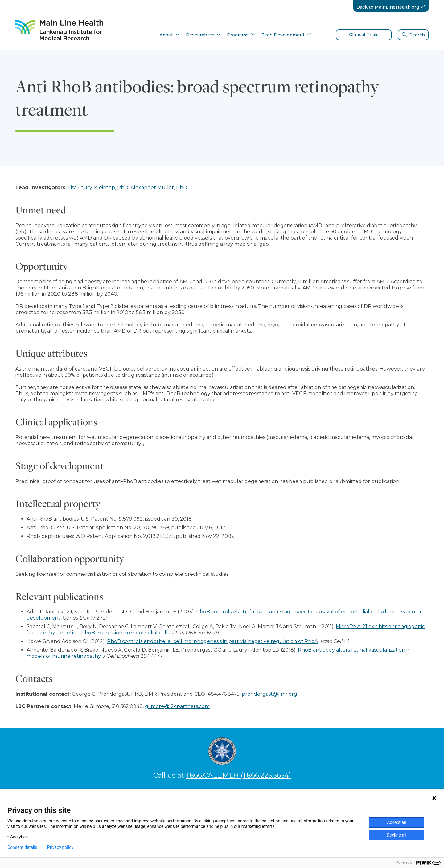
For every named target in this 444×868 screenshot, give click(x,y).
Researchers (203, 35)
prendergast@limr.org (269, 694)
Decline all (397, 835)
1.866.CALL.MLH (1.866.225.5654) (238, 775)
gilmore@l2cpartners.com (177, 706)
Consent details (22, 847)
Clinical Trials (364, 35)
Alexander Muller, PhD (159, 188)
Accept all (397, 822)
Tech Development (286, 35)
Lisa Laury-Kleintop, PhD (98, 188)
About (170, 35)
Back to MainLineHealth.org (393, 7)
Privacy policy (60, 847)
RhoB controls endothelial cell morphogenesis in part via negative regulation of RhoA (213, 641)
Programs (241, 35)
